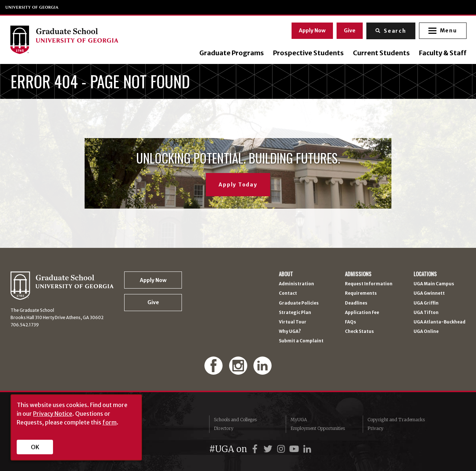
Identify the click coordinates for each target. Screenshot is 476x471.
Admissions (358, 274)
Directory (224, 428)
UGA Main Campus (434, 284)
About (286, 274)
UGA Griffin (426, 303)
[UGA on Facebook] (256, 449)
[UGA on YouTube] (295, 449)
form (109, 422)
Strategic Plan (295, 313)
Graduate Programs (231, 53)
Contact (288, 294)
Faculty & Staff (442, 53)
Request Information (369, 284)
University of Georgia (32, 7)
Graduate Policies (299, 303)
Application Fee (362, 313)
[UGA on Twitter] (269, 449)
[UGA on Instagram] (282, 449)
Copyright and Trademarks (396, 420)
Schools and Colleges (235, 420)
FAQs (351, 322)
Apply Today (238, 185)
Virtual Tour (293, 322)
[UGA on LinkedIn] (307, 449)
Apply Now (311, 30)
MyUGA (299, 420)
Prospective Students (307, 53)
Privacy (375, 428)
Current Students (380, 53)
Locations (425, 274)
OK (35, 447)
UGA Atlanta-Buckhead (440, 322)
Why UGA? (290, 332)
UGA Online (426, 332)
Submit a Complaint (301, 341)
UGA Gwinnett (429, 294)
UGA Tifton (426, 313)
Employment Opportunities (318, 428)
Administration (296, 284)
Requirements (361, 294)
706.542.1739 (25, 325)
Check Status (359, 332)
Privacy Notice (53, 414)
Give (349, 30)
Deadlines (356, 303)
